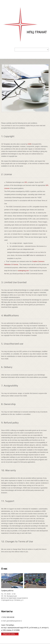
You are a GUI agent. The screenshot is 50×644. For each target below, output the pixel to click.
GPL (26, 182)
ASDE (29, 144)
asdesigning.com (23, 271)
